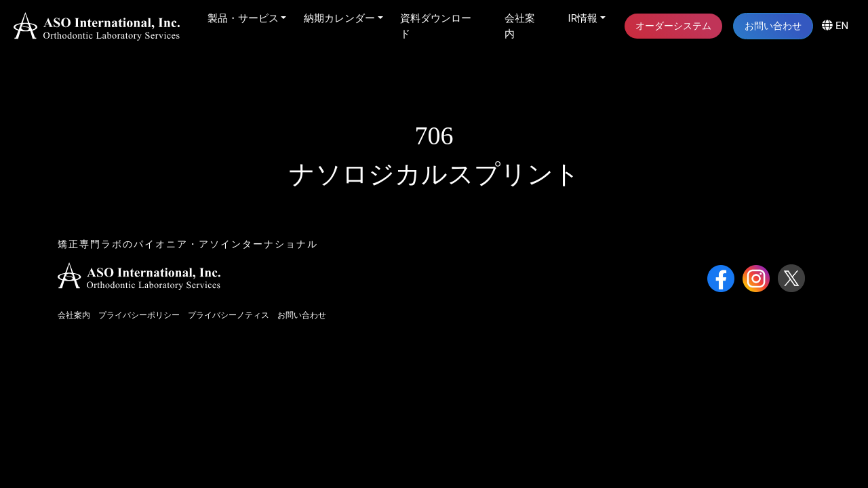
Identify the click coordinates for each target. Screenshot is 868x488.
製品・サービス (243, 18)
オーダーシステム (673, 26)
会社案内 (520, 26)
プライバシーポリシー (139, 315)
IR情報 (583, 18)
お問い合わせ (773, 26)
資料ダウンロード (436, 26)
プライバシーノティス (229, 315)
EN (835, 26)
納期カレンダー (339, 18)
